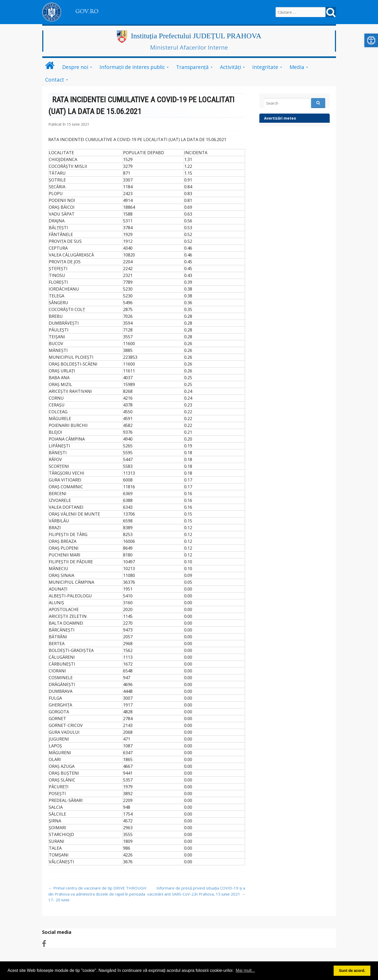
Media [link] (297, 67)
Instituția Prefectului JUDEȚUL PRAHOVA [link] (196, 36)
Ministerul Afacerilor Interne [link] (189, 47)
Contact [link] (55, 80)
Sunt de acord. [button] (352, 971)
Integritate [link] (265, 67)
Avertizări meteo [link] (280, 118)
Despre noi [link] (75, 67)
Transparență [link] (192, 67)
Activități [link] (230, 67)
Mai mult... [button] (245, 970)
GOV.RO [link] (87, 11)
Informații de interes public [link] (132, 67)
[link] (371, 40)
